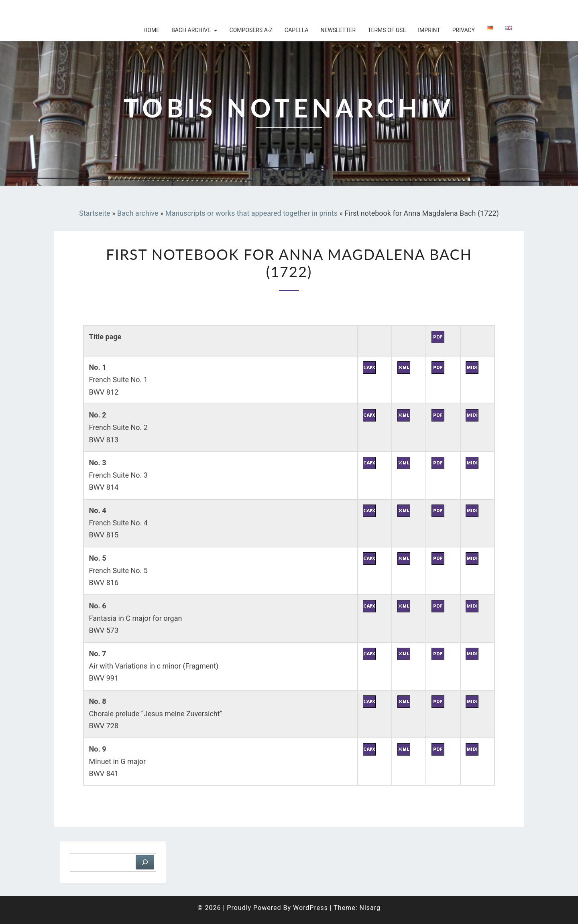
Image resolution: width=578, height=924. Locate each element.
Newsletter (338, 30)
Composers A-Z (251, 30)
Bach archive (191, 30)
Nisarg (370, 908)
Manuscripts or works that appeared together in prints (251, 213)
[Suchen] (145, 862)
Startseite (95, 213)
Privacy (464, 30)
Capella (296, 30)
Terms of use (387, 30)
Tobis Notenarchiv (106, 10)
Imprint (429, 30)
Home (151, 30)
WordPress (310, 908)
